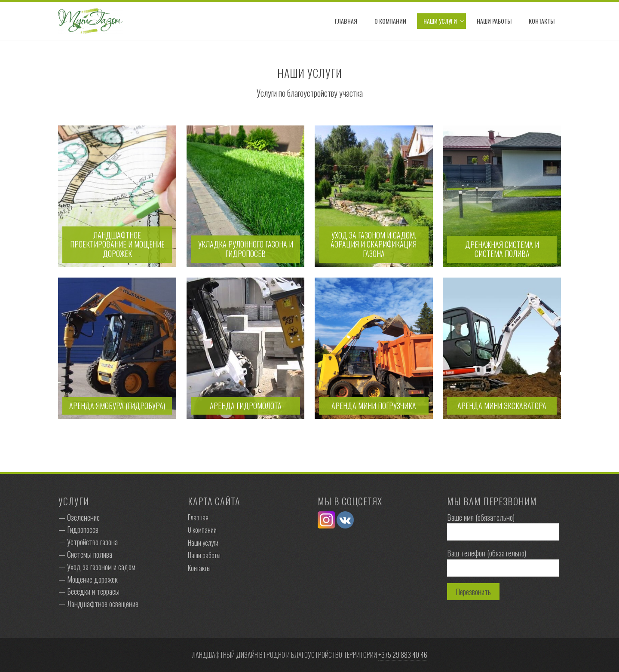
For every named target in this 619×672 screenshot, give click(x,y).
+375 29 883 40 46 (403, 655)
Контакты (542, 21)
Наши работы (494, 21)
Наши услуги (440, 21)
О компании (390, 21)
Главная (346, 21)
